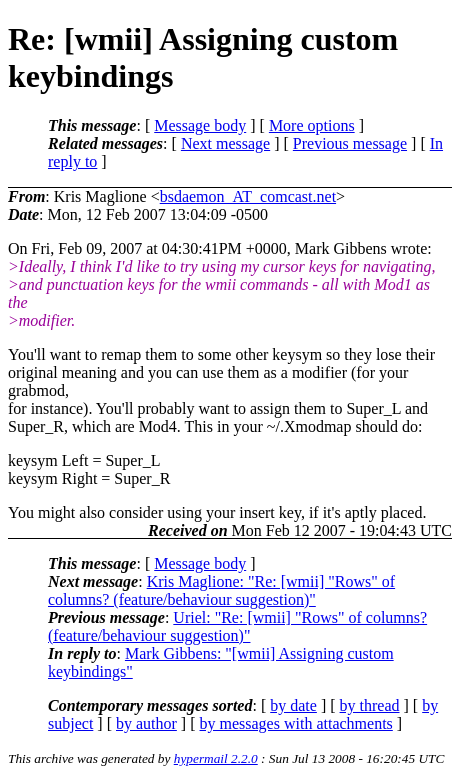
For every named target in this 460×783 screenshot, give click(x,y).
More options (312, 125)
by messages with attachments (296, 723)
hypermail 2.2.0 (216, 758)
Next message (225, 143)
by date (293, 705)
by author (146, 723)
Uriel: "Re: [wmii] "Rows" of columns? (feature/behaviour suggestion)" (237, 626)
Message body (200, 125)
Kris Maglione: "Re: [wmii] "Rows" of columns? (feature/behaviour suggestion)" (221, 590)
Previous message (350, 143)
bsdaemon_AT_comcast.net (248, 196)
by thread (370, 705)
